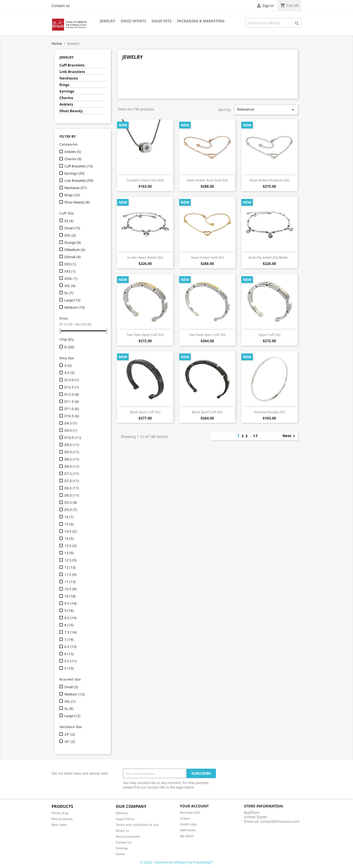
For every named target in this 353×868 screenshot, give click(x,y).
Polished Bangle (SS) (269, 412)
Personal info (190, 812)
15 (69, 524)
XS (69, 221)
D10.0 (73, 437)
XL (69, 293)
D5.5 (71, 502)
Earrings (67, 91)
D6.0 (72, 495)
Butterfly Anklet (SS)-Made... (269, 257)
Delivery (122, 813)
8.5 (70, 618)
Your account (194, 806)
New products (62, 819)
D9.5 (72, 445)
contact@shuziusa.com (280, 821)
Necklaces (69, 78)
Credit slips (188, 824)
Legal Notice (125, 819)
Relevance (266, 110)
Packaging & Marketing (201, 21)
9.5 (70, 603)
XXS (70, 271)
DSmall (72, 257)
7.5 (70, 632)
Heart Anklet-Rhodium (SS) (269, 180)
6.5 (70, 647)
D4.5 (71, 423)
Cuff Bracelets (72, 65)
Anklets (66, 104)
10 (70, 596)
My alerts (187, 836)
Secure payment (128, 836)
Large (72, 300)
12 (70, 567)
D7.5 (72, 474)
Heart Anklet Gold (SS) (207, 257)
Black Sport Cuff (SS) (145, 412)
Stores (120, 854)
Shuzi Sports (133, 21)
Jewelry (108, 21)
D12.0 (72, 394)
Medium (75, 307)
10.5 (70, 589)
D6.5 (72, 488)
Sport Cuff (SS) (269, 335)
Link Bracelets (72, 72)
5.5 (70, 661)
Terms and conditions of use (137, 825)
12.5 (70, 560)
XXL (70, 286)
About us (122, 830)
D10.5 (72, 416)
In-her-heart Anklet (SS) (145, 257)
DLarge (73, 242)
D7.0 (72, 481)
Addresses (188, 830)
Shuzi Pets (162, 21)
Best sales (59, 825)
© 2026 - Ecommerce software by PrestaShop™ (177, 862)
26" (70, 741)
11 (70, 582)
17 (256, 436)
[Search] (273, 23)
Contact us (61, 6)
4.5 (69, 373)
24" (70, 734)
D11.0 (72, 409)
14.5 (70, 531)
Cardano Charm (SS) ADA (145, 180)
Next (290, 436)
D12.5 (72, 387)
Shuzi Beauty (71, 111)
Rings (64, 85)
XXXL (71, 278)
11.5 (70, 574)
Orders (185, 818)
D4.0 (71, 430)
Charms (66, 98)
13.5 (70, 546)
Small (72, 228)
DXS (70, 264)
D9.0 (72, 452)
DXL (70, 235)
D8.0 (72, 466)
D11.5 (72, 401)
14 (69, 538)
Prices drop (60, 813)
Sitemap (122, 848)
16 (69, 517)
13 (69, 553)
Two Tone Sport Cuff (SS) (145, 335)
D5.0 (71, 510)
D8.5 (72, 459)
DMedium (75, 250)
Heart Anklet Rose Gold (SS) (207, 180)
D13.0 (72, 380)
